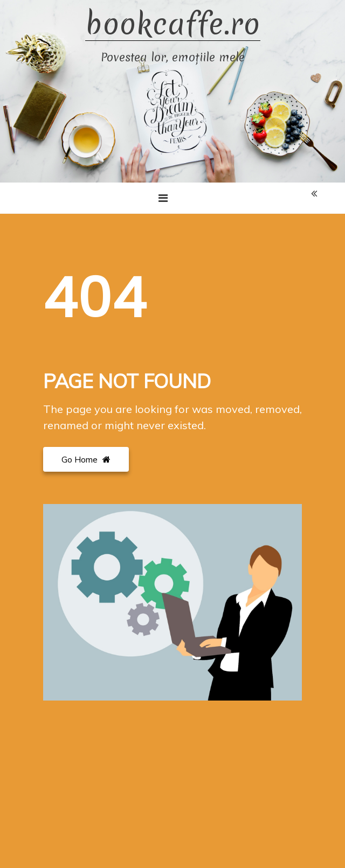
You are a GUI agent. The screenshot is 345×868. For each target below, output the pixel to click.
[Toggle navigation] (163, 198)
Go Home (86, 459)
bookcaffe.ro (173, 24)
